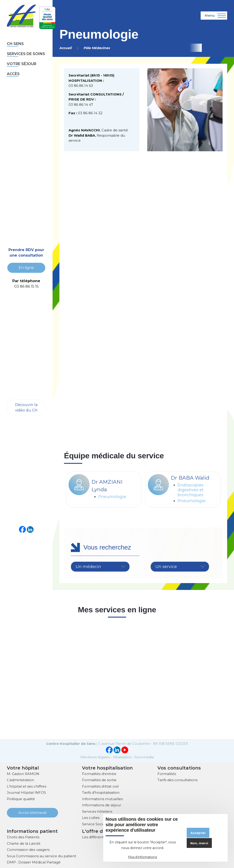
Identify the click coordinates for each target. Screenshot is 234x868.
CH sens (15, 44)
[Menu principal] (214, 16)
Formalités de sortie (99, 779)
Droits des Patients (23, 837)
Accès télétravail (32, 812)
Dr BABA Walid (190, 478)
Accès (13, 74)
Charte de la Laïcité (24, 843)
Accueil (66, 48)
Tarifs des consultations (177, 779)
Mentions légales (95, 757)
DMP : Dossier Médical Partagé (34, 862)
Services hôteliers (97, 811)
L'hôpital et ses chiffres (27, 786)
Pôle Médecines (97, 48)
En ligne (26, 267)
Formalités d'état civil (100, 786)
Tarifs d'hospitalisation (101, 792)
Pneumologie (112, 497)
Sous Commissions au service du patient (41, 856)
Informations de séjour (102, 805)
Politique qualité (21, 798)
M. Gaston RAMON (23, 773)
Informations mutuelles (102, 798)
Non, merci (199, 843)
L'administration (20, 779)
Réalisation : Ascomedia (133, 757)
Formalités (167, 773)
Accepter (198, 833)
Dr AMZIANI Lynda (107, 486)
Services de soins (26, 54)
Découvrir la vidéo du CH (26, 407)
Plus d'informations (143, 857)
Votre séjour (22, 64)
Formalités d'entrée (99, 773)
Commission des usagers (28, 849)
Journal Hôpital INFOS (26, 792)
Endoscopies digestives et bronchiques (191, 490)
